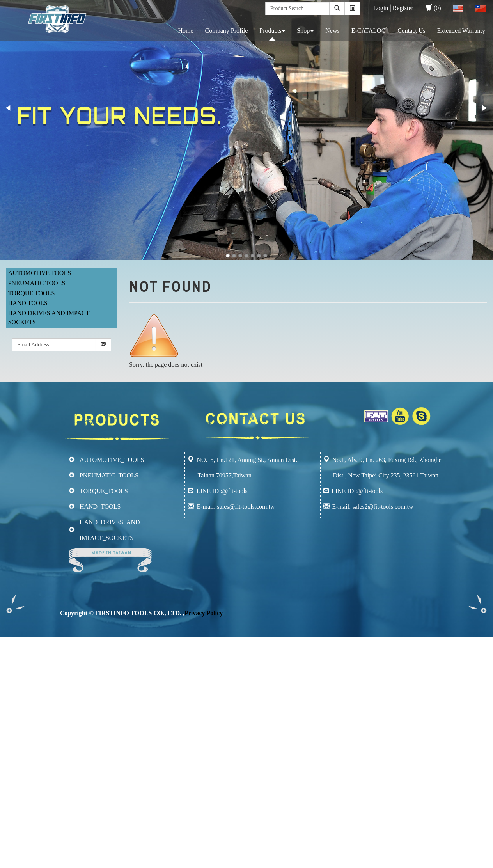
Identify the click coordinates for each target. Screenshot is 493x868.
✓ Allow (11, 659)
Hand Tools (28, 303)
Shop (305, 31)
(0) (434, 8)
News (332, 31)
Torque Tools (32, 293)
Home (185, 31)
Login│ (383, 8)
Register (403, 8)
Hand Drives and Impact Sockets (49, 318)
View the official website (66, 722)
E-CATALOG (369, 31)
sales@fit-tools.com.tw (246, 507)
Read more (16, 722)
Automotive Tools (40, 273)
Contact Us (411, 31)
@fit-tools (235, 491)
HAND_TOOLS (100, 507)
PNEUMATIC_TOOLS (109, 475)
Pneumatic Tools (37, 283)
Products (272, 31)
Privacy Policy (204, 613)
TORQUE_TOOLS (104, 491)
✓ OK (207, 863)
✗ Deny (10, 668)
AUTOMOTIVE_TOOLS (112, 460)
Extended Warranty (461, 31)
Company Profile (227, 31)
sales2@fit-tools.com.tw (383, 507)
